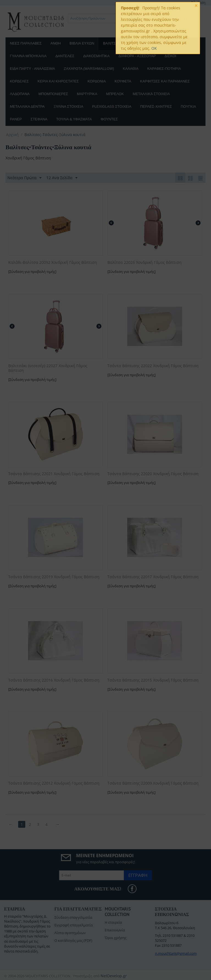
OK (154, 48)
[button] (140, 63)
